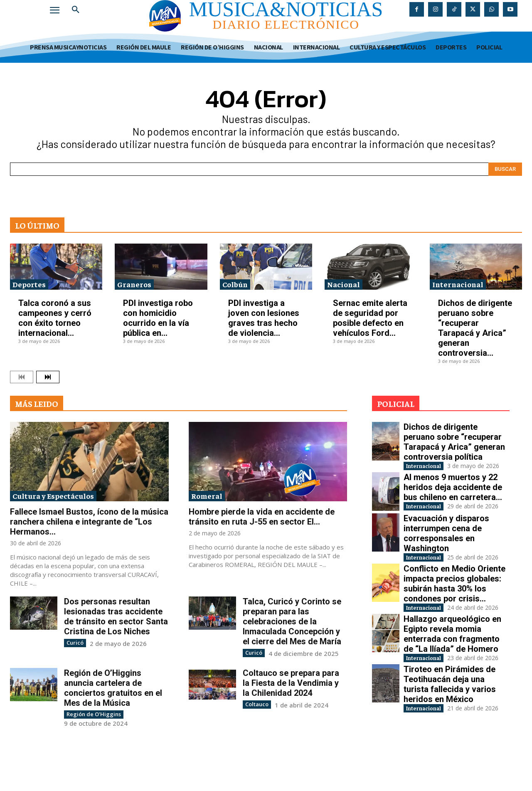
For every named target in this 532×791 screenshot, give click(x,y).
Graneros (134, 284)
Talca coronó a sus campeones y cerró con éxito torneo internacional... (55, 318)
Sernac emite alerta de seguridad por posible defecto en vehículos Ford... (370, 318)
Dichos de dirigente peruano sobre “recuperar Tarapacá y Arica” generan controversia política (454, 442)
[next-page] (48, 377)
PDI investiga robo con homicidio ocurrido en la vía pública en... (158, 318)
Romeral (207, 496)
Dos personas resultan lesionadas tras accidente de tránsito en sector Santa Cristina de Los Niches (116, 616)
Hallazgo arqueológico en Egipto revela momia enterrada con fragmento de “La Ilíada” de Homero (452, 669)
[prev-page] (22, 377)
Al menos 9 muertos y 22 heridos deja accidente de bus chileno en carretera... (453, 496)
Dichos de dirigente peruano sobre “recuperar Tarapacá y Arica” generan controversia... (475, 328)
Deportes (29, 284)
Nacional (344, 284)
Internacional (458, 284)
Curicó (74, 642)
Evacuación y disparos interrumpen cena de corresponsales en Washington (446, 551)
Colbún (235, 284)
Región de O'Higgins (91, 713)
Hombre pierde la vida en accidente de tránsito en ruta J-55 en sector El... (262, 517)
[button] (76, 10)
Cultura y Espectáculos (53, 496)
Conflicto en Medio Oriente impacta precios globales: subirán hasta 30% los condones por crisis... (454, 610)
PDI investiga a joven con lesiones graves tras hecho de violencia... (264, 318)
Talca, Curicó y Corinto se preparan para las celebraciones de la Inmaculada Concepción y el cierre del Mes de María (292, 621)
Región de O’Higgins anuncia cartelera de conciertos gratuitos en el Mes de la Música (113, 688)
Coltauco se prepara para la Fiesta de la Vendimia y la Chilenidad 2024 (291, 683)
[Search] (505, 169)
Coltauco (256, 704)
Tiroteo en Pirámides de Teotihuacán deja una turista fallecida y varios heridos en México (450, 729)
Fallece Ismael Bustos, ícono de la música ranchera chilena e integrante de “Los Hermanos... (89, 522)
